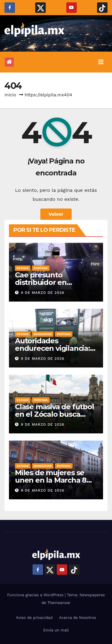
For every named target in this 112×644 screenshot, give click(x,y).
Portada (41, 268)
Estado (23, 268)
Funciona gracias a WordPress (36, 595)
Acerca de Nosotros (78, 618)
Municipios (43, 334)
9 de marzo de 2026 (43, 293)
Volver (56, 214)
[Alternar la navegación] (101, 62)
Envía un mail (56, 630)
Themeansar (59, 603)
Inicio (10, 95)
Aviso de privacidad (34, 618)
